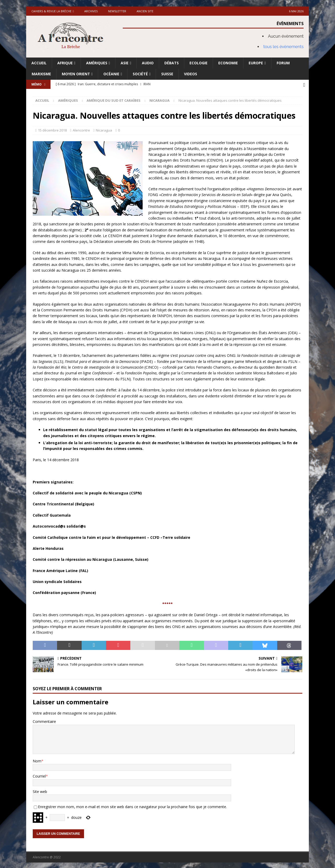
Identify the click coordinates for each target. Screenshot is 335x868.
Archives (91, 11)
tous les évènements (283, 47)
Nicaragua (104, 129)
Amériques (97, 63)
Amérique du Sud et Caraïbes (114, 100)
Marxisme (41, 74)
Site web (40, 790)
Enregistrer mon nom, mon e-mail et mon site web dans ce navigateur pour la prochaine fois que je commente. (132, 806)
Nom (37, 760)
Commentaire (44, 721)
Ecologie (199, 63)
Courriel (39, 775)
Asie (125, 63)
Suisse (167, 74)
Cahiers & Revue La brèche (51, 11)
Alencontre (81, 129)
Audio (148, 63)
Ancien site (145, 11)
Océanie (111, 74)
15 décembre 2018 (52, 129)
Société (140, 74)
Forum (283, 63)
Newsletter (117, 11)
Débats (172, 63)
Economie (228, 63)
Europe (256, 63)
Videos (191, 74)
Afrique (65, 63)
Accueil (39, 63)
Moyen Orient (76, 74)
